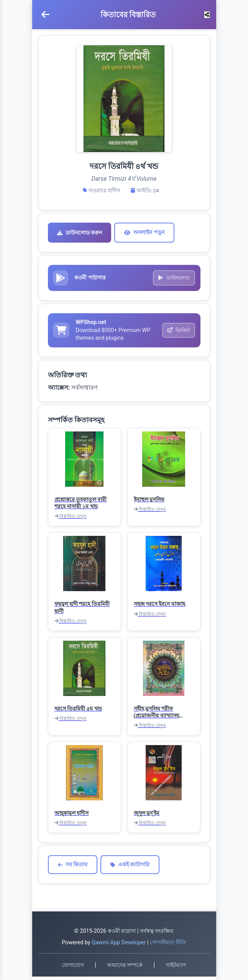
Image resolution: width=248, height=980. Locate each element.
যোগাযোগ (73, 968)
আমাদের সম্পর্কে (125, 968)
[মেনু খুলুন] (45, 15)
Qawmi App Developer (119, 946)
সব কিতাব (73, 868)
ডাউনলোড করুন (80, 233)
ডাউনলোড (173, 279)
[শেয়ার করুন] (207, 15)
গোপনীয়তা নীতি (168, 946)
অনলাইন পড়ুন (144, 232)
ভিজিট (178, 333)
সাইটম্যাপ (176, 968)
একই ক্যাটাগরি (130, 868)
